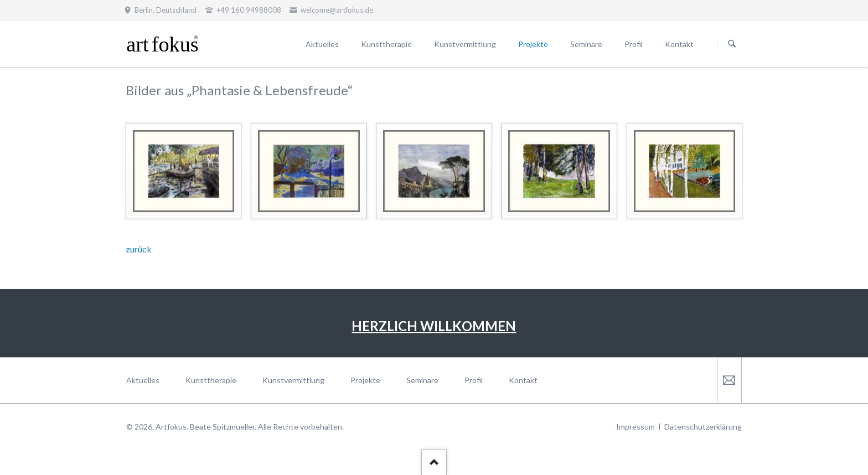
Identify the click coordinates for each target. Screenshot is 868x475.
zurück (139, 249)
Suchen (732, 44)
